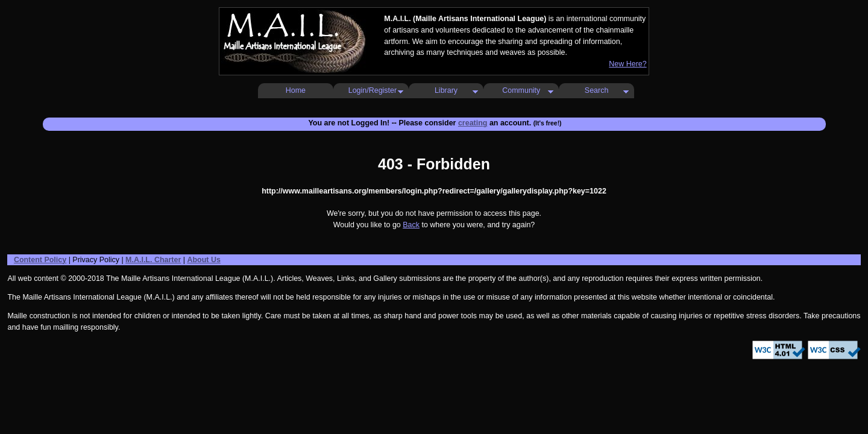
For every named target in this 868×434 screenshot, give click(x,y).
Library (446, 90)
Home (296, 90)
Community (521, 90)
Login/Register (373, 90)
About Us (203, 260)
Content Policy (40, 260)
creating (473, 123)
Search (597, 90)
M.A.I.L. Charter (153, 260)
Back (411, 225)
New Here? (627, 64)
